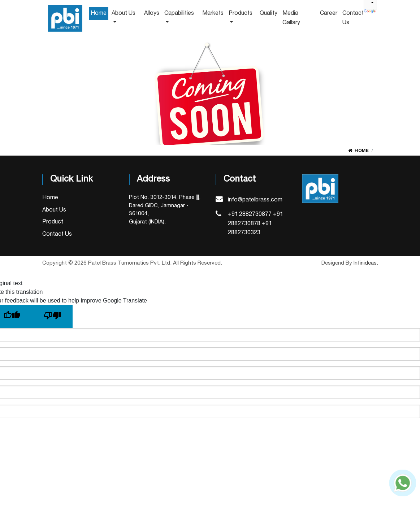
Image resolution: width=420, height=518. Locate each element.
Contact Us (57, 234)
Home (362, 151)
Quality (269, 13)
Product (53, 222)
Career (329, 13)
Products (241, 13)
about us (124, 13)
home (99, 13)
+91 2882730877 (250, 214)
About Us (54, 210)
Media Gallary (291, 18)
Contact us (353, 18)
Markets (213, 13)
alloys (152, 13)
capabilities (179, 13)
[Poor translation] (52, 317)
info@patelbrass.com (255, 200)
